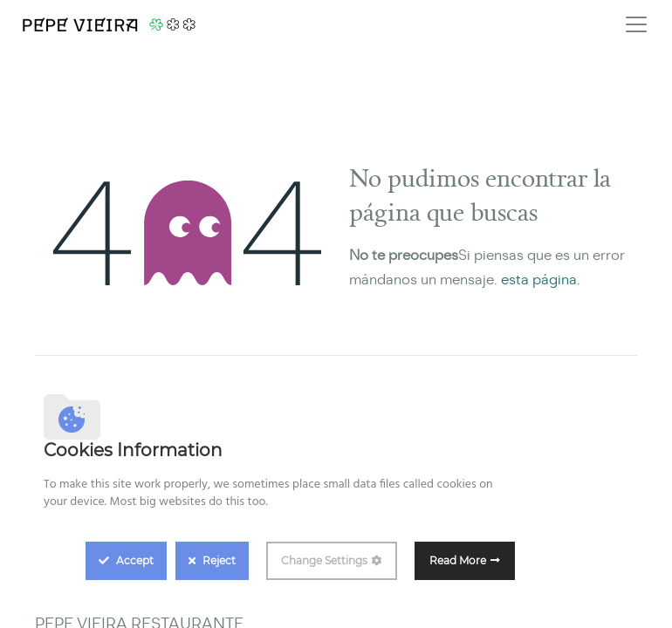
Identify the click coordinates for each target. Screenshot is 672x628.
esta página (539, 280)
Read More (458, 560)
